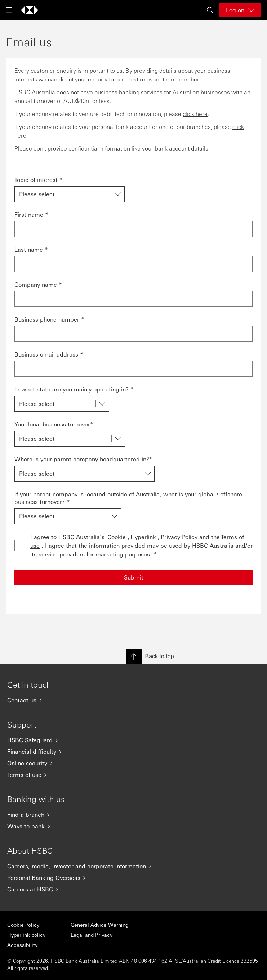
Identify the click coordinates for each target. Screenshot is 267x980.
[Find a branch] (133, 815)
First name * (31, 214)
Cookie (117, 537)
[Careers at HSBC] (133, 889)
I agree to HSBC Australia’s (141, 545)
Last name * (31, 249)
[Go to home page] (30, 10)
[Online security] (133, 763)
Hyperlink (143, 537)
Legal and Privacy (92, 935)
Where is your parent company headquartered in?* (83, 459)
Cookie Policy (23, 925)
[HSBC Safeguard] (133, 740)
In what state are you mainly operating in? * (74, 389)
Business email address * (49, 354)
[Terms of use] (133, 775)
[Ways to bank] (133, 826)
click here (195, 114)
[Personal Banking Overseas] (133, 878)
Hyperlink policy (26, 935)
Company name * (38, 284)
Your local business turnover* (54, 424)
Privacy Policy (179, 537)
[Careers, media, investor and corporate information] (133, 866)
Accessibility (22, 945)
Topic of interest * (39, 180)
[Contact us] (133, 700)
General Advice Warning (99, 925)
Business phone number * (49, 319)
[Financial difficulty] (133, 752)
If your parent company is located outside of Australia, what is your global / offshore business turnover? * (128, 498)
